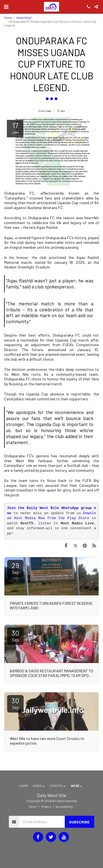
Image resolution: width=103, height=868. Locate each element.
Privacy (46, 807)
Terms (32, 807)
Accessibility (64, 807)
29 (15, 568)
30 (15, 635)
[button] (6, 7)
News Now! (24, 18)
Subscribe (79, 822)
